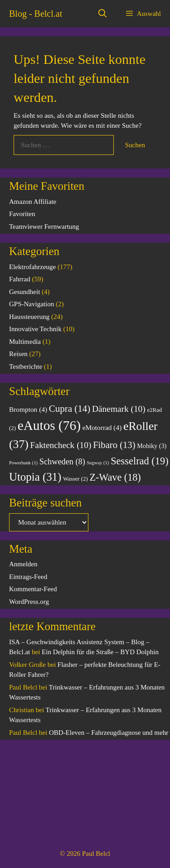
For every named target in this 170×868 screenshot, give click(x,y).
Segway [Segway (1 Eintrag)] (98, 463)
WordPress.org (29, 602)
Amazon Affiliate (33, 202)
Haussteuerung (29, 317)
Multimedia (25, 342)
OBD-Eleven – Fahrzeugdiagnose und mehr (109, 733)
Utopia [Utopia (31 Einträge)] (35, 477)
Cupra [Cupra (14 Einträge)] (70, 409)
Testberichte (26, 366)
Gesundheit (24, 292)
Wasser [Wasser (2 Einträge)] (75, 479)
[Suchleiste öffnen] (103, 14)
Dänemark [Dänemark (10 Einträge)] (119, 409)
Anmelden (23, 564)
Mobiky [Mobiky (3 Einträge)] (152, 446)
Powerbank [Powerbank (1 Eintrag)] (23, 463)
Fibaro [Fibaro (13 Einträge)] (114, 445)
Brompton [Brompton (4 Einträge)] (28, 409)
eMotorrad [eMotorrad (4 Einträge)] (102, 427)
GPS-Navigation (32, 304)
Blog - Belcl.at (36, 14)
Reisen (18, 354)
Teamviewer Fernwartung (44, 227)
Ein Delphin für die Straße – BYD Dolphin (100, 652)
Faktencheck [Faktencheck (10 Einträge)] (61, 445)
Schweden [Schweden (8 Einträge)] (62, 462)
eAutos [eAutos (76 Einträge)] (49, 425)
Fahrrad (20, 279)
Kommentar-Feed (33, 589)
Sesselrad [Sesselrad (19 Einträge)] (139, 461)
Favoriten (22, 214)
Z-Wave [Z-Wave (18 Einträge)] (115, 477)
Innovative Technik (35, 329)
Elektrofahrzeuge (32, 267)
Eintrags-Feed (28, 577)
